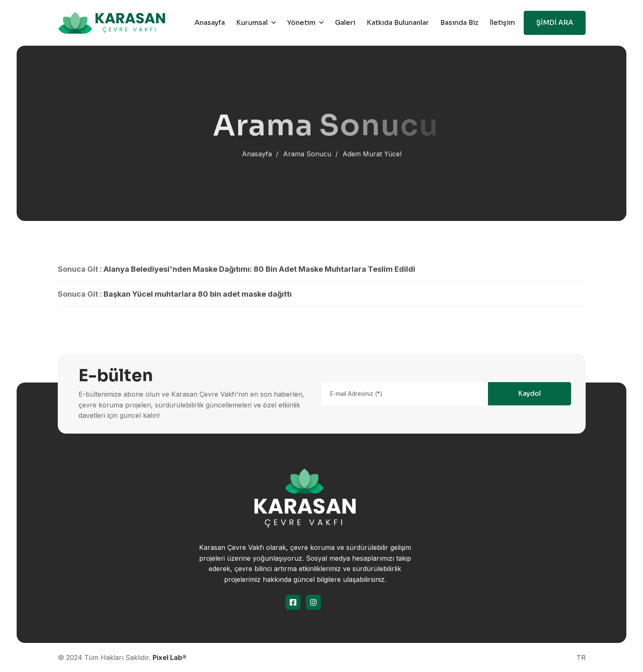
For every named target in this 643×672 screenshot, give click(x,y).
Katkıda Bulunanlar (398, 23)
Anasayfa (210, 23)
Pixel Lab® (170, 657)
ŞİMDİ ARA (555, 23)
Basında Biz (459, 23)
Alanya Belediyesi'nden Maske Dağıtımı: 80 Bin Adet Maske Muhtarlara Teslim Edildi (259, 271)
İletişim (502, 23)
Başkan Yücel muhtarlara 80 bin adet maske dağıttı (198, 296)
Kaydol (529, 394)
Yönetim (301, 23)
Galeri (345, 23)
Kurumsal (252, 23)
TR (581, 657)
